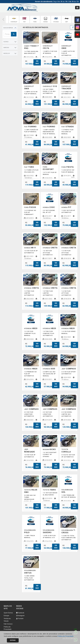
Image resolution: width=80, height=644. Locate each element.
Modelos (7, 53)
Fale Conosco (8, 624)
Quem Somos (8, 613)
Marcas (6, 48)
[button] (3, 19)
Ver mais (37, 62)
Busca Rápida (8, 28)
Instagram (20, 616)
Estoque (6, 616)
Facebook (20, 613)
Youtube (20, 618)
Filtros (6, 42)
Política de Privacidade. (66, 636)
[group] (14, 19)
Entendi (13, 640)
